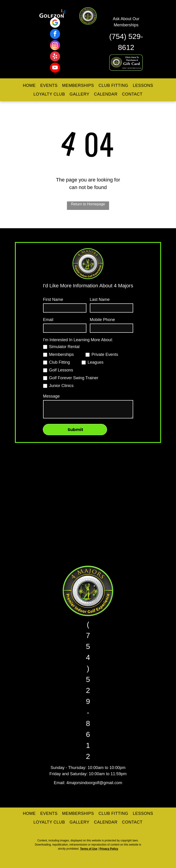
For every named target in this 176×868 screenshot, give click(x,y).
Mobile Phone (102, 320)
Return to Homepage (88, 204)
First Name (53, 299)
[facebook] (55, 34)
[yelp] (55, 57)
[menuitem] (29, 85)
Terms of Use (89, 849)
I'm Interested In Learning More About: (78, 340)
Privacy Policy (109, 849)
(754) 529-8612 (88, 690)
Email (48, 320)
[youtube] (55, 68)
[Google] (55, 23)
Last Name (100, 299)
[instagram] (55, 46)
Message (51, 396)
